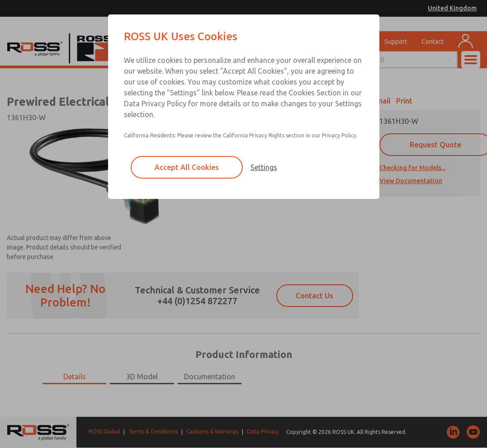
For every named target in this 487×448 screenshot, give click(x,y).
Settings (264, 167)
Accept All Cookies (187, 167)
